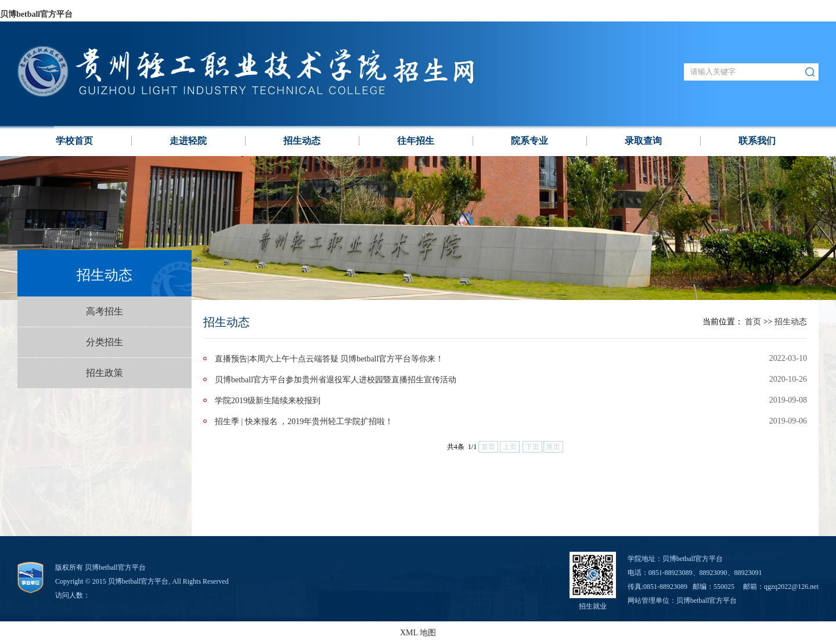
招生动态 (302, 141)
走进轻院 (188, 141)
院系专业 (529, 141)
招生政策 (105, 373)
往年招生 (416, 141)
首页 (753, 322)
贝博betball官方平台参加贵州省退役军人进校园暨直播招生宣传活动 (336, 380)
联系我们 (757, 141)
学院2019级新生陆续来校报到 (268, 401)
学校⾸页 (74, 141)
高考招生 (105, 311)
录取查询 (643, 141)
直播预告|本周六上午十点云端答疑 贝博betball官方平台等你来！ (329, 359)
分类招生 (105, 342)
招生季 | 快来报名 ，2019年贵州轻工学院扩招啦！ (304, 422)
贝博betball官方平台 (36, 14)
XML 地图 (418, 633)
